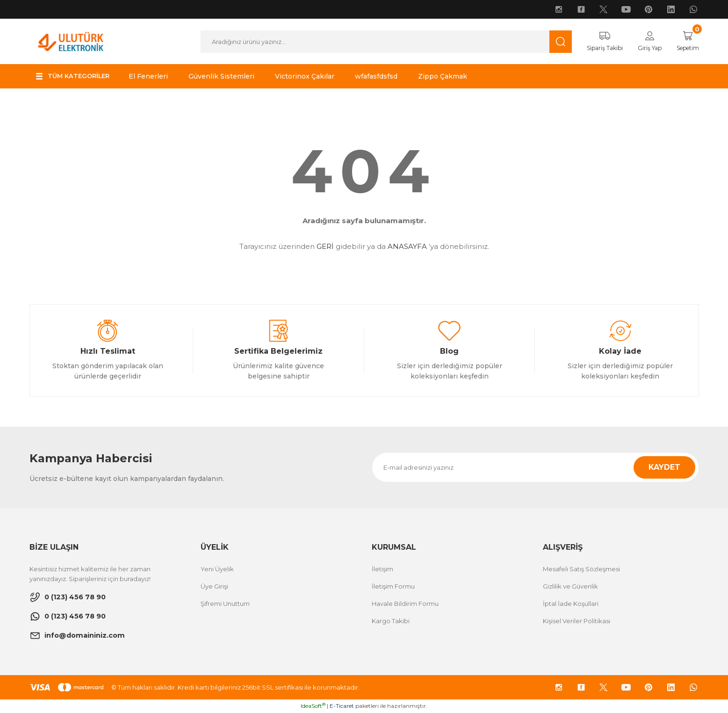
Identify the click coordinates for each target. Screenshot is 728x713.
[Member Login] (645, 42)
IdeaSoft (313, 706)
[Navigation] (76, 77)
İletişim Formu (393, 587)
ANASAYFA (407, 247)
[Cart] (686, 42)
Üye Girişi (214, 587)
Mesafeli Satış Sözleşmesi (581, 569)
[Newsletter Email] (535, 468)
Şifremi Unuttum (225, 604)
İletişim (382, 569)
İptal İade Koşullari (571, 604)
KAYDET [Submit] (664, 468)
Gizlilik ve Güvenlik (570, 587)
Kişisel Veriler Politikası (577, 621)
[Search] (382, 42)
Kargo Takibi (391, 621)
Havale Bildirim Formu (405, 604)
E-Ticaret (342, 706)
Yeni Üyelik (217, 569)
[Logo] (71, 41)
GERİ (325, 247)
